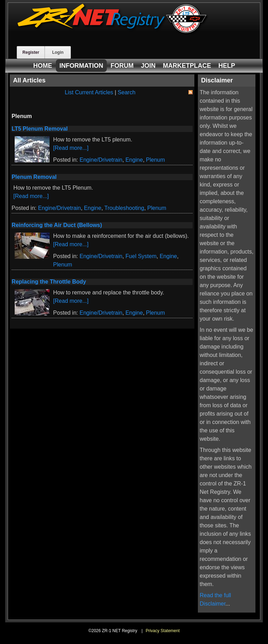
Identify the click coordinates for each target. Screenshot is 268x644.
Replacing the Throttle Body (49, 282)
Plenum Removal (34, 177)
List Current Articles (89, 92)
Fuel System (141, 256)
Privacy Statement (162, 631)
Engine (134, 160)
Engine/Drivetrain (101, 160)
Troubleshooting (124, 208)
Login (58, 52)
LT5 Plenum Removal (40, 129)
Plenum (155, 160)
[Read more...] (71, 148)
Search (126, 92)
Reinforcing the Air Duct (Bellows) (57, 225)
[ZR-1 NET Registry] (113, 33)
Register (31, 52)
